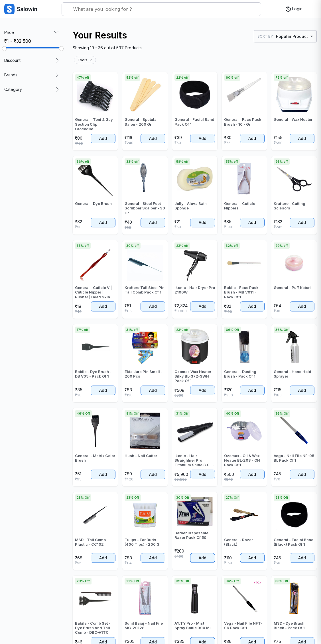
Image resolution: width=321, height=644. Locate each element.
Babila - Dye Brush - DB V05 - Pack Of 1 (93, 374)
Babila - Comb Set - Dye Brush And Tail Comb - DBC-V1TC (93, 628)
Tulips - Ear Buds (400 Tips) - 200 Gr (143, 542)
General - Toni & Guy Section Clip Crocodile (94, 124)
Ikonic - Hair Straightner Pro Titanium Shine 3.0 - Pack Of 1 (193, 460)
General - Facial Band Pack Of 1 (194, 122)
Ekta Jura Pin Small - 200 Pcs (144, 374)
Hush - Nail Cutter (141, 456)
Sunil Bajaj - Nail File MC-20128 (144, 625)
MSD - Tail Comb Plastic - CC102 (90, 542)
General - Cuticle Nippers (240, 206)
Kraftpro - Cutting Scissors (289, 206)
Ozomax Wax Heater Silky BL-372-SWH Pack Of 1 (193, 376)
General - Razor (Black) (238, 542)
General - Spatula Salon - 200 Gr (141, 122)
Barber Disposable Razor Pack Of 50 (191, 535)
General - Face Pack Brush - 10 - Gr (243, 122)
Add (103, 138)
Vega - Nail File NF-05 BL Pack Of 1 (294, 458)
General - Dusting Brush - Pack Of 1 (240, 374)
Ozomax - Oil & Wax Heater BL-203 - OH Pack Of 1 (242, 460)
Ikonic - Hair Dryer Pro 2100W (195, 290)
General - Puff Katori (292, 288)
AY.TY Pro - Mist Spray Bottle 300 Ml (193, 625)
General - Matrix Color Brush (95, 458)
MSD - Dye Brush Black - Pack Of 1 (289, 625)
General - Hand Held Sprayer (292, 374)
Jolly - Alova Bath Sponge (191, 206)
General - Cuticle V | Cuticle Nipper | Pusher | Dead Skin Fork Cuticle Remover (95, 292)
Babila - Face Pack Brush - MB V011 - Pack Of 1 (241, 292)
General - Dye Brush (93, 203)
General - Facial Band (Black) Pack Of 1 (294, 542)
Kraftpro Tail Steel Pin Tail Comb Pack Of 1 (145, 290)
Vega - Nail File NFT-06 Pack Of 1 (243, 625)
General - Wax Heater (293, 119)
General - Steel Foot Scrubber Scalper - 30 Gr (145, 208)
